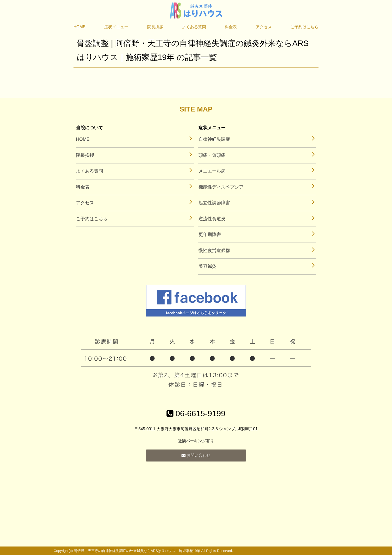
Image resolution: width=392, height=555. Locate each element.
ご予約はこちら (304, 27)
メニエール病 (212, 171)
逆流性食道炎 (212, 219)
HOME (79, 27)
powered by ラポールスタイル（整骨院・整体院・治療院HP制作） (286, 551)
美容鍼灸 (207, 266)
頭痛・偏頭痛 (212, 155)
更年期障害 (210, 234)
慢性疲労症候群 (214, 250)
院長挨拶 (155, 27)
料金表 (231, 27)
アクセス (264, 27)
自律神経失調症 (214, 139)
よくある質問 (194, 27)
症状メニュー (116, 27)
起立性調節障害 (214, 203)
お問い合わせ (196, 455)
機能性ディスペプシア (221, 187)
